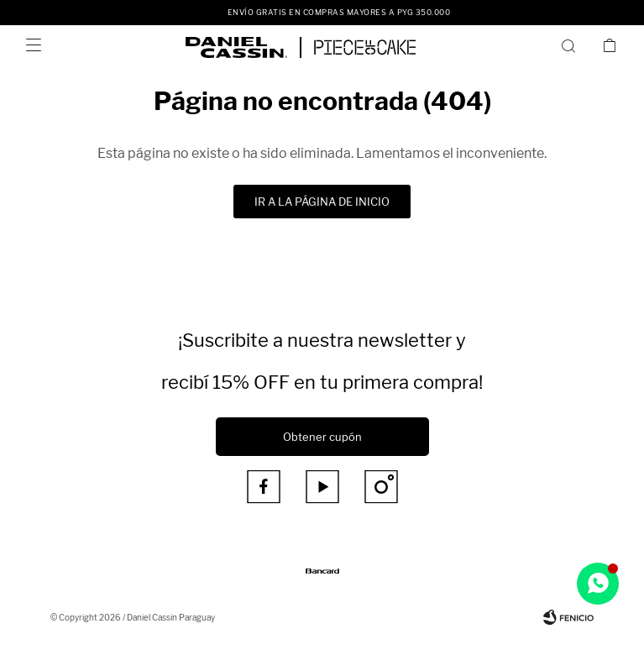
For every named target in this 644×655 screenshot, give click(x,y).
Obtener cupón (322, 437)
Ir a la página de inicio (322, 202)
